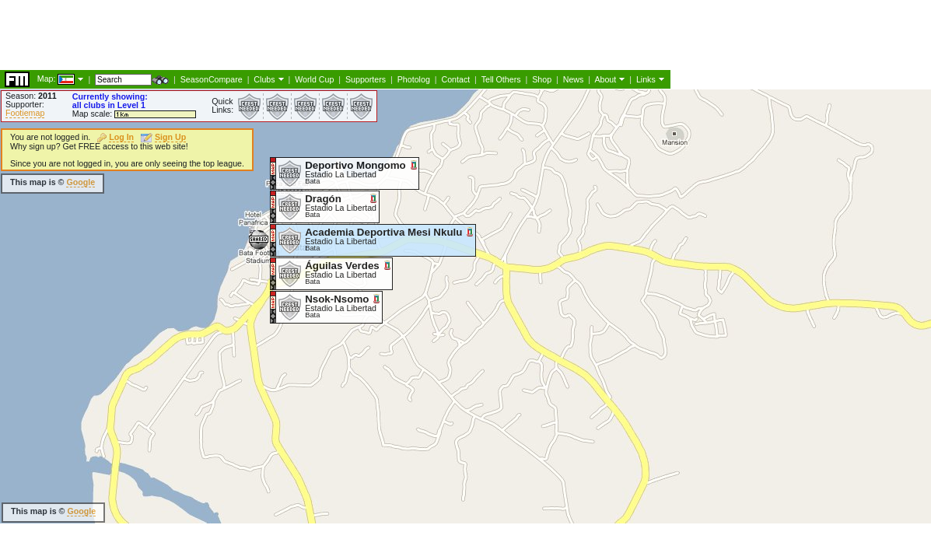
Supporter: (25, 104)
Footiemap (25, 113)
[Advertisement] (474, 268)
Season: (31, 96)
